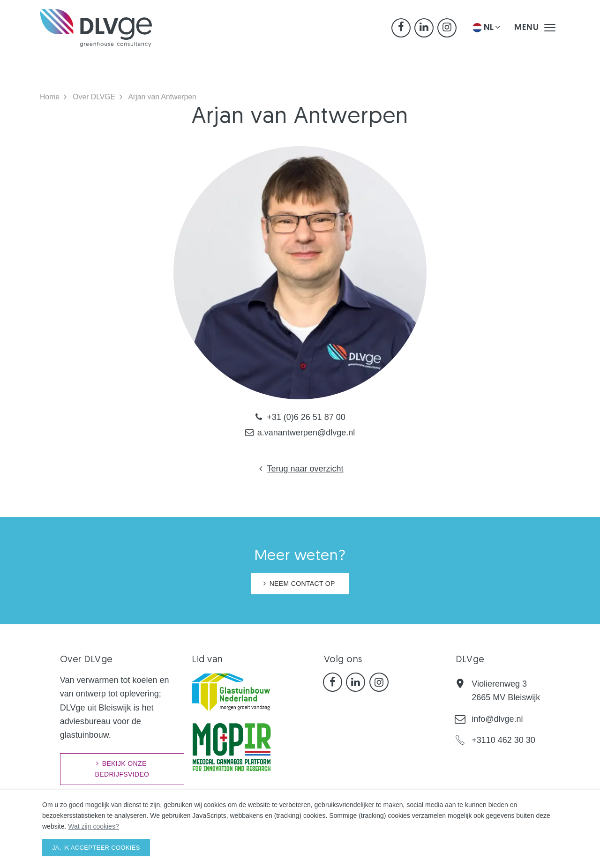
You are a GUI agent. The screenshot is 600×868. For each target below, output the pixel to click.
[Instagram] (447, 31)
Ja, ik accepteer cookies (96, 848)
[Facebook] (401, 31)
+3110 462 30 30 (503, 740)
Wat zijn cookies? (93, 826)
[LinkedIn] (424, 31)
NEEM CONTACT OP (302, 584)
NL (487, 30)
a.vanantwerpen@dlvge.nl (300, 433)
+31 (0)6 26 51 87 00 (300, 417)
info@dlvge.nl (497, 719)
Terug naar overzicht (300, 469)
